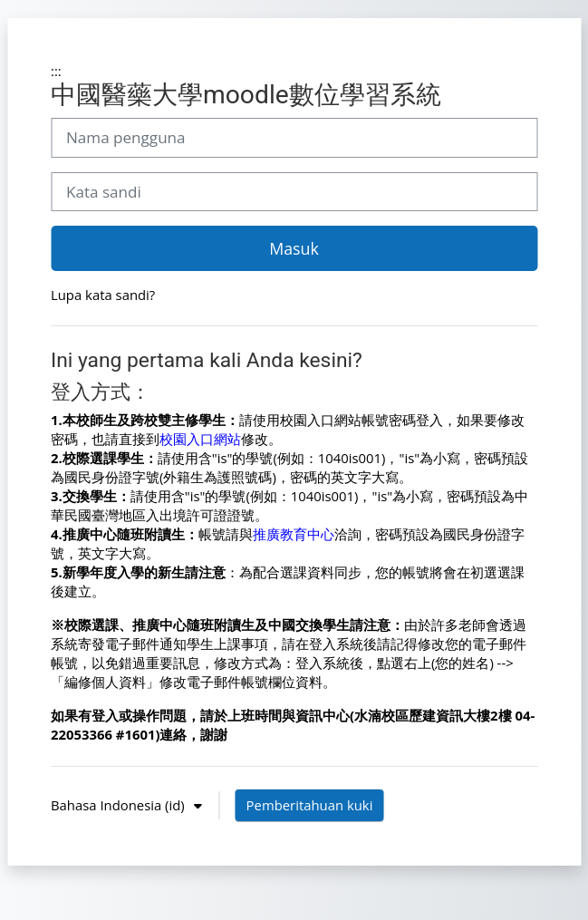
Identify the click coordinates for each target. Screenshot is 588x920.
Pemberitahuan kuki (310, 805)
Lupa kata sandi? (103, 295)
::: (56, 71)
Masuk (294, 248)
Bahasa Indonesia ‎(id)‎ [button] (120, 805)
